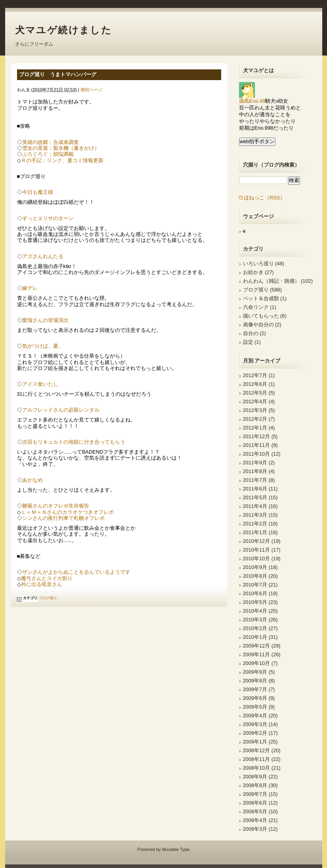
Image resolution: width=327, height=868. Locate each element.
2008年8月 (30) (260, 785)
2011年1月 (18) (260, 532)
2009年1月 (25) (260, 742)
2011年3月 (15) (260, 515)
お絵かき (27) (258, 272)
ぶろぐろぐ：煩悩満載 (48, 154)
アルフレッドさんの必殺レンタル (61, 410)
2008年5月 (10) (260, 811)
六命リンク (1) (260, 307)
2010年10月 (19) (262, 559)
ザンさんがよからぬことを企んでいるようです (76, 572)
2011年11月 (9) (260, 445)
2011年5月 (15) (260, 497)
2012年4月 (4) (259, 401)
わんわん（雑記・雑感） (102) (278, 281)
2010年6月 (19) (260, 593)
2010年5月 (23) (260, 602)
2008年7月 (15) (260, 794)
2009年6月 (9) (259, 698)
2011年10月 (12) (262, 454)
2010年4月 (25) (260, 611)
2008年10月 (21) (262, 768)
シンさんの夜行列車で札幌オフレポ (63, 518)
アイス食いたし (40, 384)
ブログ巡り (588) (262, 290)
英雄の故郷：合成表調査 (51, 142)
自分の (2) (254, 333)
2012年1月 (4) (259, 428)
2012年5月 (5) (259, 393)
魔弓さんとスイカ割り (47, 578)
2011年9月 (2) (259, 463)
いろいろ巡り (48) (264, 263)
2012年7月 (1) (259, 375)
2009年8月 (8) (259, 681)
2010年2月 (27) (260, 628)
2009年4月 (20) (260, 716)
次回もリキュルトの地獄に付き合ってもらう (74, 442)
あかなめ (33, 480)
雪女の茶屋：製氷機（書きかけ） (61, 148)
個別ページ (91, 90)
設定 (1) (252, 342)
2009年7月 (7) (259, 689)
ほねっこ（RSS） (264, 198)
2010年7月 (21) (260, 585)
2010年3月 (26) (260, 620)
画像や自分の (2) (262, 325)
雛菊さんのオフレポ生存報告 (56, 506)
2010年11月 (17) (262, 550)
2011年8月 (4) (259, 471)
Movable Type (176, 849)
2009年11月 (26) (262, 654)
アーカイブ (267, 361)
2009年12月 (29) (262, 646)
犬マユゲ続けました (64, 30)
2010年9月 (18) (260, 567)
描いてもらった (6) (265, 316)
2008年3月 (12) (260, 829)
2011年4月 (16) (260, 506)
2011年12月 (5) (260, 436)
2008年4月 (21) (260, 820)
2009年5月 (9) (259, 707)
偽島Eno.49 (252, 99)
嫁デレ (30, 288)
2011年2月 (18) (260, 524)
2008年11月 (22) (262, 759)
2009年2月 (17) (260, 733)
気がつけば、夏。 (43, 346)
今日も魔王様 (38, 192)
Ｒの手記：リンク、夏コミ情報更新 (62, 160)
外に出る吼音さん (42, 584)
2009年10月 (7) (260, 663)
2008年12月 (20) (262, 750)
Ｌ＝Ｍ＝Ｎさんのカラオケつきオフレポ (67, 512)
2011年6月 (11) (260, 489)
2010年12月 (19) (262, 541)
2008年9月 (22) (260, 777)
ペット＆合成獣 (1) (265, 298)
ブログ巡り (48, 598)
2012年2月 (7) (259, 419)
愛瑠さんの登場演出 (45, 320)
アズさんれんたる (43, 256)
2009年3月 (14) (260, 724)
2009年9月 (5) (259, 672)
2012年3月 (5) (259, 410)
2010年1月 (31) (260, 637)
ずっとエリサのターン (48, 218)
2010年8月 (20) (260, 576)
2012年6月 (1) (259, 384)
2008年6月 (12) (260, 803)
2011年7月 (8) (259, 480)
